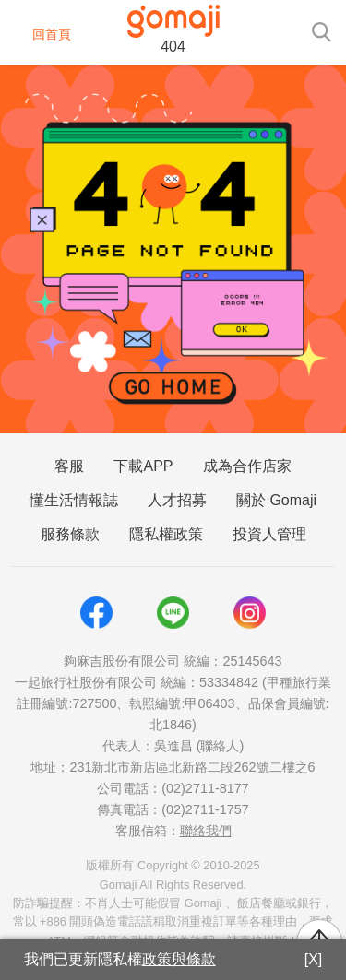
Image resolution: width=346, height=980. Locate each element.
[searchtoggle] (321, 30)
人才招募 (177, 500)
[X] (314, 959)
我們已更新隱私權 (120, 959)
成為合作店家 (247, 466)
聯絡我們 (206, 831)
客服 (69, 466)
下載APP (143, 466)
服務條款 (70, 534)
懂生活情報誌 (74, 500)
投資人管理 (269, 534)
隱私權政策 (166, 534)
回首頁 (40, 34)
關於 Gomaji (276, 500)
